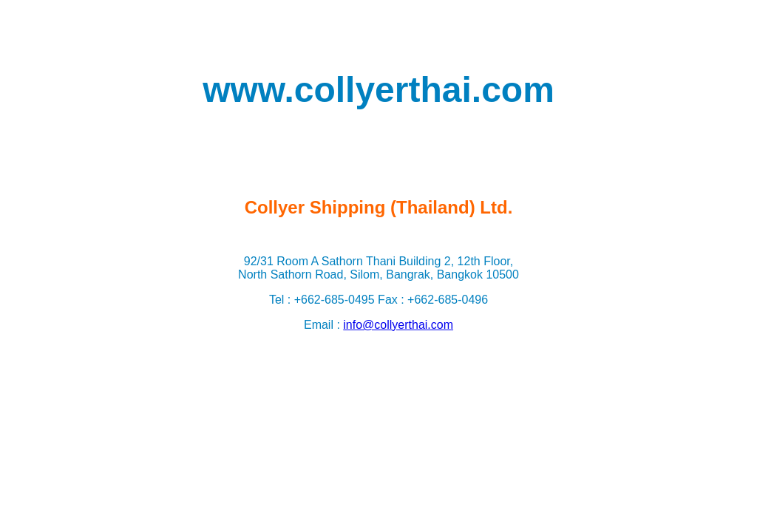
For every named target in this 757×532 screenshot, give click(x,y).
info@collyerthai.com (398, 325)
